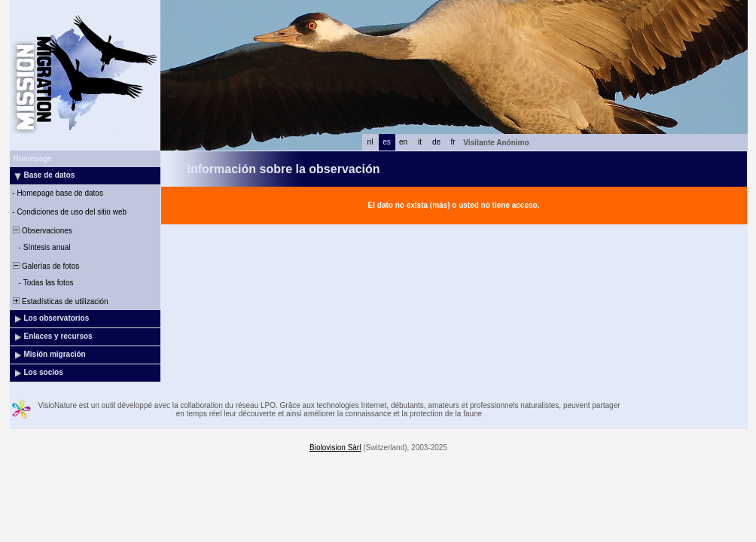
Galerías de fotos (46, 266)
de (436, 142)
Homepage (33, 158)
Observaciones (42, 231)
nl (370, 142)
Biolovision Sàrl (335, 448)
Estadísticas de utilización (60, 301)
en (403, 142)
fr (453, 142)
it (420, 142)
